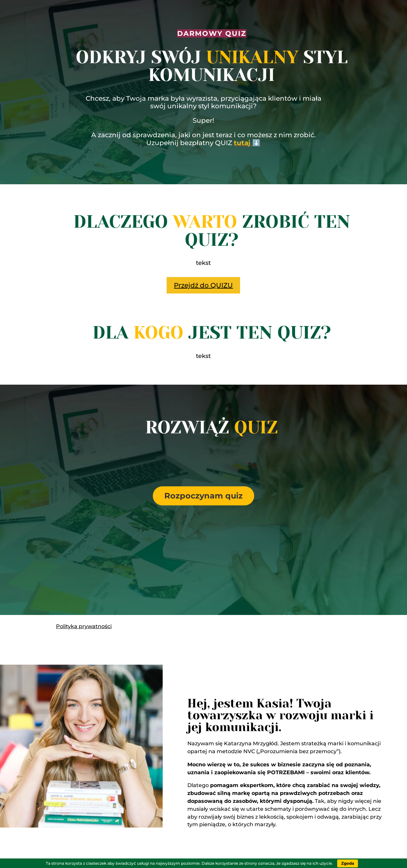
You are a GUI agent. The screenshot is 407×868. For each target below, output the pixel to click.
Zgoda (348, 863)
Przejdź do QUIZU (203, 285)
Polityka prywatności (84, 626)
